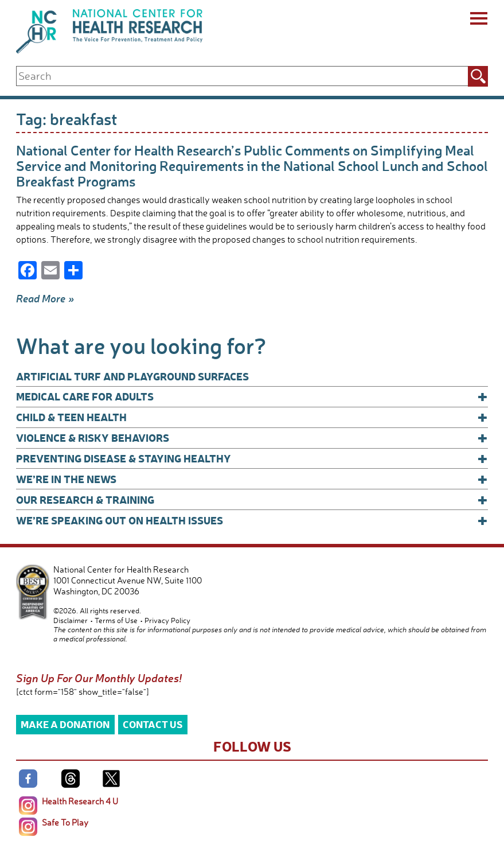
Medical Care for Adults (252, 396)
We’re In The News (252, 479)
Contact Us (153, 724)
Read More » (45, 298)
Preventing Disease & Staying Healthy (252, 458)
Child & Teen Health (252, 417)
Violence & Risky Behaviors (252, 438)
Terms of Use (116, 620)
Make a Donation (65, 724)
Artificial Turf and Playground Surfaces (132, 376)
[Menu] (478, 20)
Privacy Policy (167, 620)
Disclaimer (71, 620)
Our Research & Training (252, 500)
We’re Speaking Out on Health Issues (252, 520)
